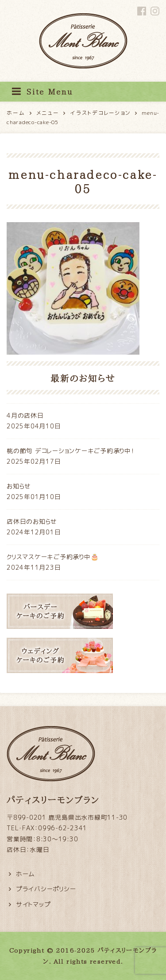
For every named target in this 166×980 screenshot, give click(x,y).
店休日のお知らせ (32, 521)
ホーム (25, 874)
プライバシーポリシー (46, 889)
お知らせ (19, 486)
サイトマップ (33, 904)
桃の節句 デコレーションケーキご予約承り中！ (71, 451)
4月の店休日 (25, 415)
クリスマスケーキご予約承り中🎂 (52, 557)
